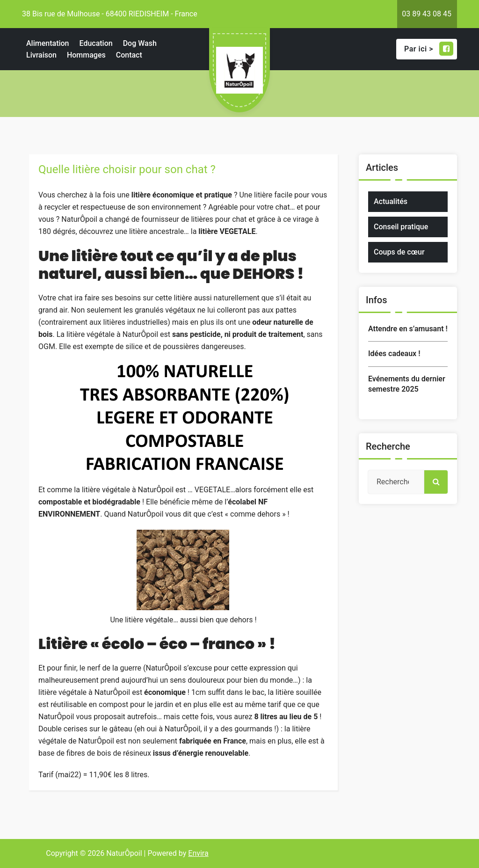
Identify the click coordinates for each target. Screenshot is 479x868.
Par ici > (429, 49)
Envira (198, 853)
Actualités (391, 201)
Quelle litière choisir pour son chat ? (127, 169)
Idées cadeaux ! (394, 354)
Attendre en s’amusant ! (408, 329)
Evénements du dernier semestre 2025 (407, 384)
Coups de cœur (399, 252)
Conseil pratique (401, 227)
